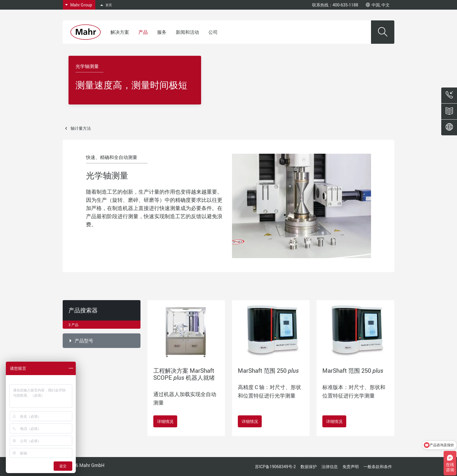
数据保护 (309, 467)
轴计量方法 (81, 128)
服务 (162, 32)
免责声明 (351, 467)
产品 (143, 32)
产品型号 (84, 341)
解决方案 (120, 32)
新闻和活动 (187, 32)
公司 (213, 32)
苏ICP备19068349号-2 (275, 467)
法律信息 (330, 467)
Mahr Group (81, 5)
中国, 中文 (378, 5)
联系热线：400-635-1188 (335, 5)
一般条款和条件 (378, 467)
